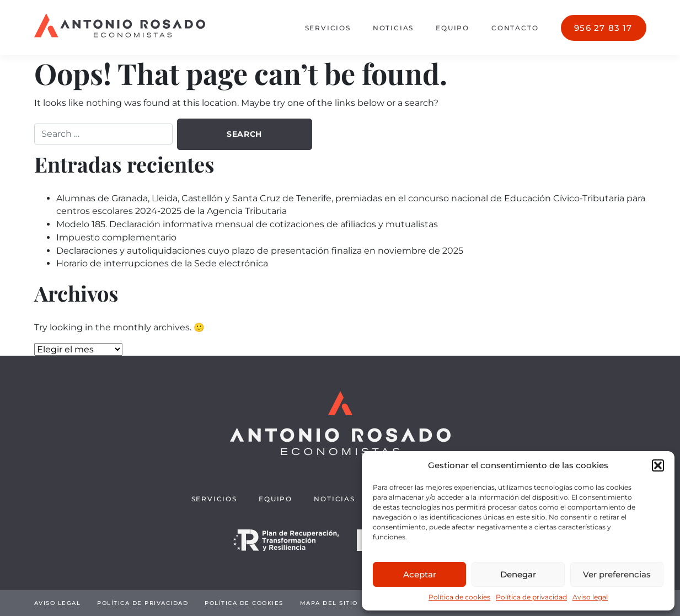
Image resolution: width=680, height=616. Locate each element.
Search (244, 134)
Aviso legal (590, 597)
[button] (658, 465)
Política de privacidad (531, 597)
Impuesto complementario (116, 237)
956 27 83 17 (603, 28)
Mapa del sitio (329, 603)
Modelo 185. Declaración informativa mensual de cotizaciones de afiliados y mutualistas (247, 224)
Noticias (393, 28)
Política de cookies (459, 597)
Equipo (453, 28)
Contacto (515, 28)
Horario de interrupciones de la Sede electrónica (162, 263)
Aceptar (420, 574)
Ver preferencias (617, 574)
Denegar (518, 574)
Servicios (328, 28)
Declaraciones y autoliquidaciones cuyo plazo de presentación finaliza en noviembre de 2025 (260, 251)
